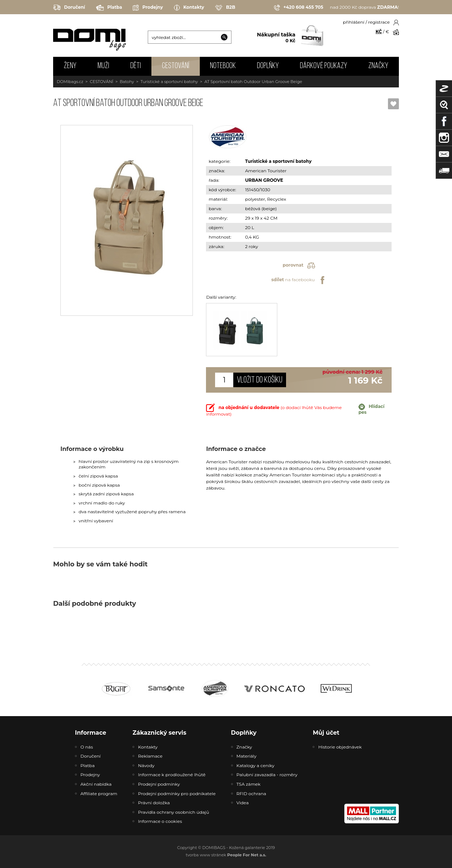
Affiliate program (99, 794)
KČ (379, 32)
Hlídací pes (371, 409)
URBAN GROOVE (264, 180)
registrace (379, 22)
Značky (378, 66)
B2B (225, 8)
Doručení (69, 7)
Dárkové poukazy (324, 66)
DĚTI (136, 66)
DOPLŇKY (268, 66)
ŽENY (70, 66)
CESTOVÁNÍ (176, 66)
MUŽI (103, 66)
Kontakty (189, 8)
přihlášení (354, 22)
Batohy (127, 82)
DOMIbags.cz (70, 82)
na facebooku (299, 280)
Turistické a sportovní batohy (169, 82)
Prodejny (148, 8)
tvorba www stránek (226, 855)
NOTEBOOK (223, 66)
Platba (109, 8)
